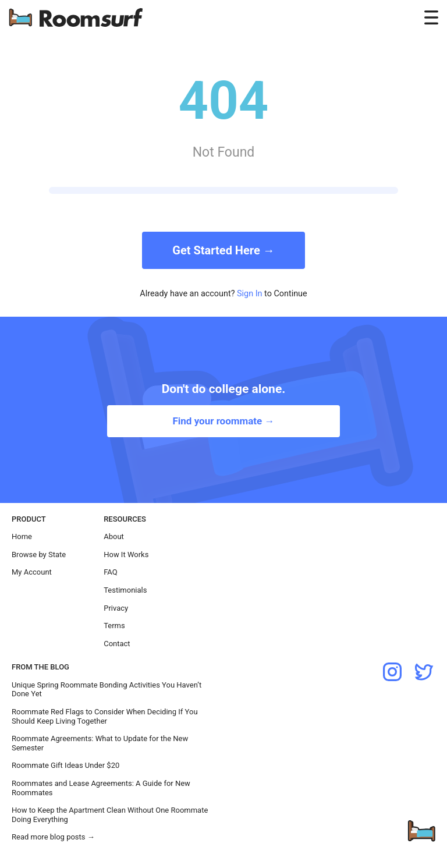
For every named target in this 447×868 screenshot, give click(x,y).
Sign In (250, 294)
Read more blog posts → (53, 837)
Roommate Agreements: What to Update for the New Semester (100, 743)
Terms (114, 626)
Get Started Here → (223, 250)
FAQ (110, 572)
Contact (117, 644)
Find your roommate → (223, 421)
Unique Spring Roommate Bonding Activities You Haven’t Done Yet (107, 690)
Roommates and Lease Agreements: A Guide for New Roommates (101, 788)
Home (22, 536)
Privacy (116, 608)
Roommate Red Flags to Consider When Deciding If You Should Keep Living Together (105, 716)
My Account (32, 572)
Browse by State (39, 555)
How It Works (126, 555)
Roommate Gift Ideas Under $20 (65, 765)
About (114, 536)
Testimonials (125, 590)
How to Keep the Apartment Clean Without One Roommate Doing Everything (110, 815)
